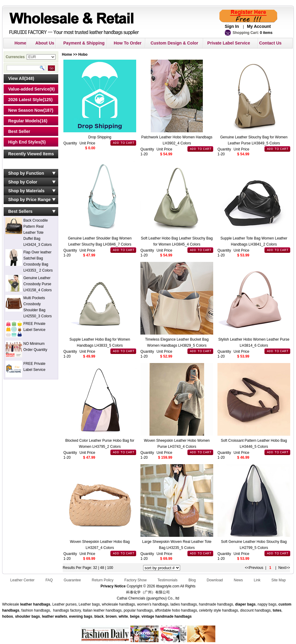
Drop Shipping (100, 137)
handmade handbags (173, 616)
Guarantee (72, 580)
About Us (45, 43)
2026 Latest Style (25, 100)
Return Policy (103, 580)
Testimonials (167, 580)
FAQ (49, 580)
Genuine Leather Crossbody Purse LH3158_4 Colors (37, 284)
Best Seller (19, 131)
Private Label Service (229, 43)
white (123, 616)
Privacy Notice (113, 586)
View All (16, 78)
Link (257, 580)
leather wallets (54, 616)
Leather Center (22, 580)
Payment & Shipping (84, 43)
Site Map (279, 580)
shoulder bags (28, 616)
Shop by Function (26, 173)
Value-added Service (29, 89)
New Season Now (26, 110)
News (238, 580)
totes (277, 610)
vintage (148, 616)
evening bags (81, 616)
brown (111, 616)
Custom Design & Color (174, 43)
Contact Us (270, 43)
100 (110, 568)
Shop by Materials (26, 191)
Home (20, 43)
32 (95, 568)
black (99, 616)
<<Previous (254, 568)
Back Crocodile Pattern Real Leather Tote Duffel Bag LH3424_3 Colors (37, 233)
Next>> (284, 568)
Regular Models (24, 121)
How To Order (128, 43)
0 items (266, 33)
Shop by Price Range (29, 200)
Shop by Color (23, 182)
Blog (192, 580)
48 (103, 568)
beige (135, 616)
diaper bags (245, 604)
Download (215, 580)
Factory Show (135, 580)
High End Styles (24, 142)
